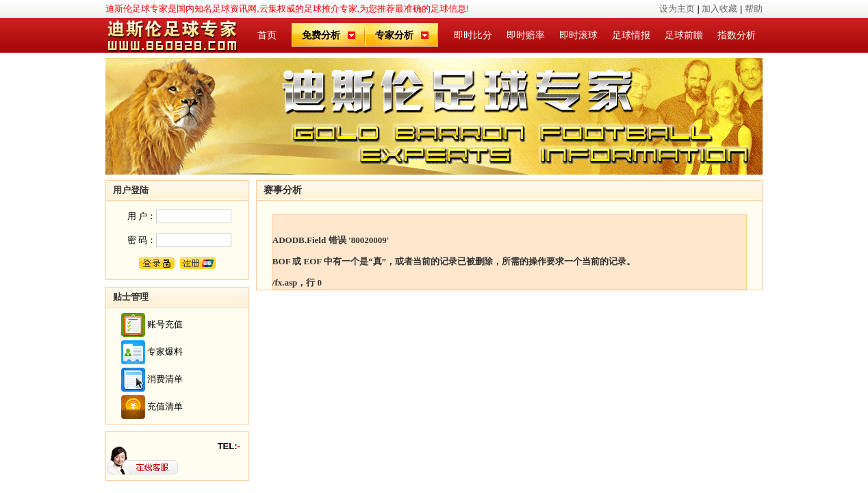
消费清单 (165, 378)
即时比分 (473, 35)
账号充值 (165, 324)
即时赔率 (526, 35)
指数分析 (737, 35)
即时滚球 (578, 35)
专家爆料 (165, 351)
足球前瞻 (684, 35)
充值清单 (165, 406)
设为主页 (677, 9)
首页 (267, 35)
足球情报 (631, 35)
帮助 (754, 9)
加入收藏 (719, 9)
